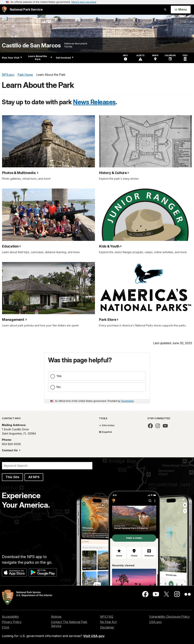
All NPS (34, 477)
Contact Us (10, 450)
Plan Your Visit (12, 58)
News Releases (94, 102)
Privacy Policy (12, 622)
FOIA (6, 627)
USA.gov (155, 622)
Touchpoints (127, 401)
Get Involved (65, 58)
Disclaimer (107, 627)
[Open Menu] (181, 10)
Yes (59, 376)
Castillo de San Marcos (31, 45)
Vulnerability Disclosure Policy (169, 617)
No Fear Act (108, 622)
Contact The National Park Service (69, 624)
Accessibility (10, 617)
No (59, 387)
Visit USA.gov (94, 636)
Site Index (107, 425)
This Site (12, 477)
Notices (56, 617)
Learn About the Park (40, 58)
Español (105, 432)
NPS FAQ (107, 617)
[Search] (47, 466)
